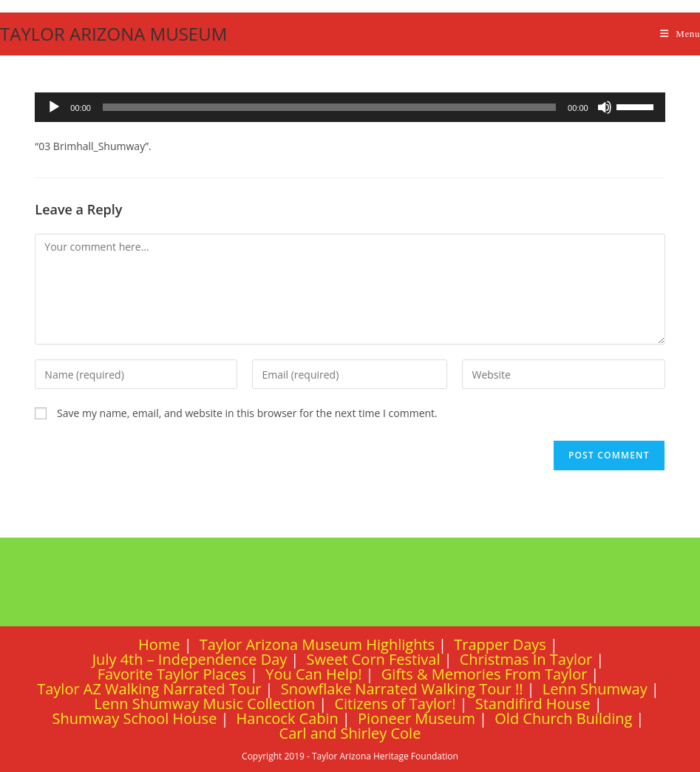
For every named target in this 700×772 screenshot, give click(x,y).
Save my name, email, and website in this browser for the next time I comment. (247, 413)
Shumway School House (135, 718)
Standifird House (533, 704)
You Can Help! (313, 674)
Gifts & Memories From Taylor (485, 674)
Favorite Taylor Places (172, 674)
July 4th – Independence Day (190, 659)
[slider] (329, 107)
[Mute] (605, 107)
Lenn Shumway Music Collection (204, 704)
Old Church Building (563, 718)
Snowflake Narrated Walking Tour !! (402, 689)
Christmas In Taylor (526, 659)
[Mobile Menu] (680, 34)
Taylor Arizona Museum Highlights (317, 644)
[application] (350, 107)
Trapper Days (500, 644)
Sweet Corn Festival (374, 659)
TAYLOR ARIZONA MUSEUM (113, 34)
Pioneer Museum (417, 718)
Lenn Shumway (595, 689)
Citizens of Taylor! (395, 704)
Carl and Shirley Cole (350, 733)
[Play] (54, 107)
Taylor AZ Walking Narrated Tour (149, 689)
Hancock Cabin (288, 718)
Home (159, 644)
